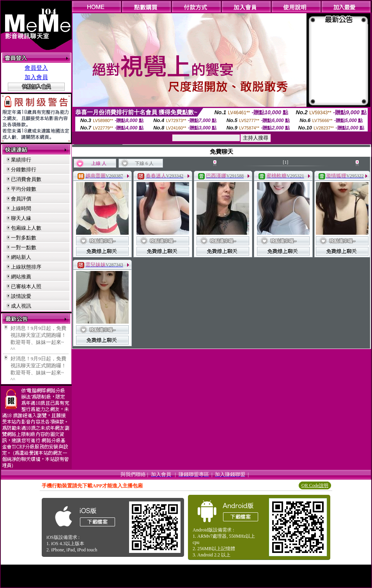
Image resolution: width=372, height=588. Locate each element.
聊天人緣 (21, 218)
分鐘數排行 (24, 169)
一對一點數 (24, 247)
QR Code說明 (315, 485)
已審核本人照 (26, 286)
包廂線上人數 (26, 228)
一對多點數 (24, 238)
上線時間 (21, 208)
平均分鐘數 (24, 189)
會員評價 (21, 199)
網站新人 (21, 257)
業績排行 (21, 160)
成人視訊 (21, 306)
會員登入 (36, 68)
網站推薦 (21, 277)
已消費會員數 (26, 179)
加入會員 (36, 77)
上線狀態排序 (26, 267)
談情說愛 (21, 296)
